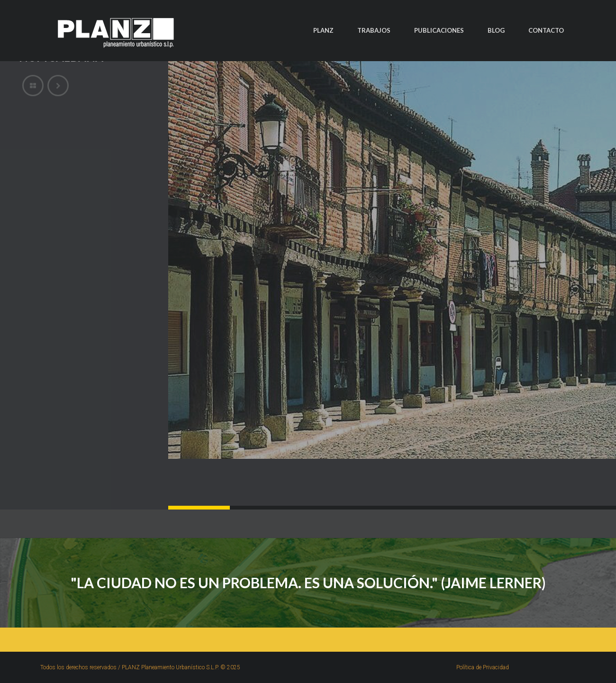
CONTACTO (546, 30)
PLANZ (323, 30)
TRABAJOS (374, 30)
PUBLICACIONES (439, 30)
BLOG (496, 30)
